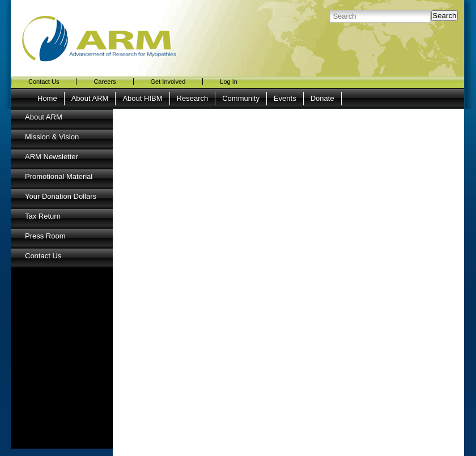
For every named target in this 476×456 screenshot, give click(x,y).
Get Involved (168, 82)
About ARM (90, 98)
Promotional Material (59, 176)
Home (47, 98)
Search (444, 16)
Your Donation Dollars (61, 196)
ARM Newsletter (52, 157)
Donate (322, 98)
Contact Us (44, 82)
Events (285, 98)
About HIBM (142, 98)
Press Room (45, 236)
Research (193, 98)
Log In (229, 82)
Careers (105, 82)
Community (241, 98)
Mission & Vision (52, 137)
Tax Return (43, 216)
